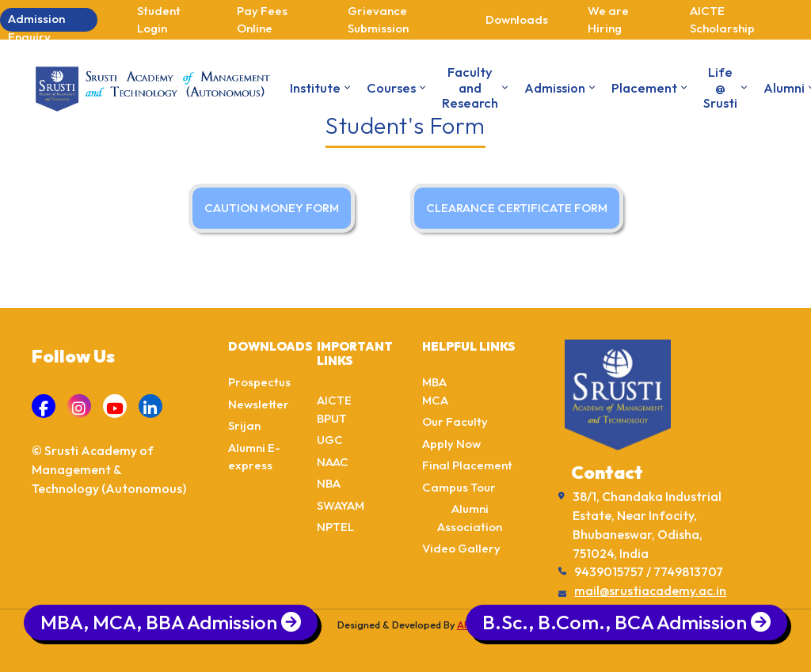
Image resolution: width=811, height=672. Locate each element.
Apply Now (451, 444)
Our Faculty (455, 421)
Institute (315, 88)
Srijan (244, 425)
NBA (329, 483)
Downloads (517, 19)
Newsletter (259, 404)
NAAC (333, 462)
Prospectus (259, 382)
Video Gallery (461, 548)
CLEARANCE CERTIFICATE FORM (517, 208)
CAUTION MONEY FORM (272, 208)
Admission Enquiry (36, 21)
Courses (391, 88)
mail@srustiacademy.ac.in (650, 590)
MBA (434, 382)
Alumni (784, 88)
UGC (330, 440)
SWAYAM (341, 505)
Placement (644, 88)
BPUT (332, 418)
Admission (555, 88)
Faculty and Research (470, 87)
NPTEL (335, 527)
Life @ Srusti (720, 87)
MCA (435, 400)
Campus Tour (459, 487)
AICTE (334, 400)
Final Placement (467, 465)
